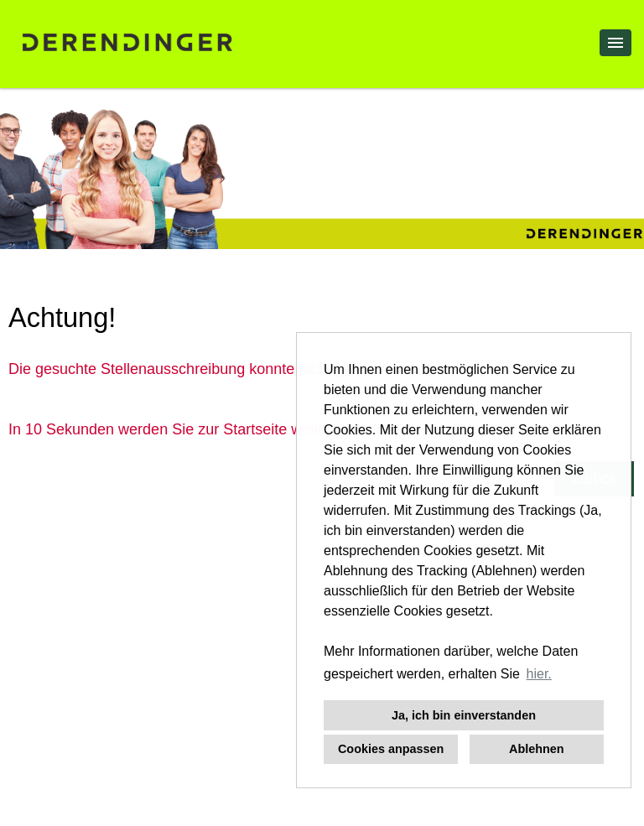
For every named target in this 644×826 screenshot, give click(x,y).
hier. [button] (539, 674)
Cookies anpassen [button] (391, 749)
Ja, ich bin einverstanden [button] (464, 715)
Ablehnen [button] (537, 749)
